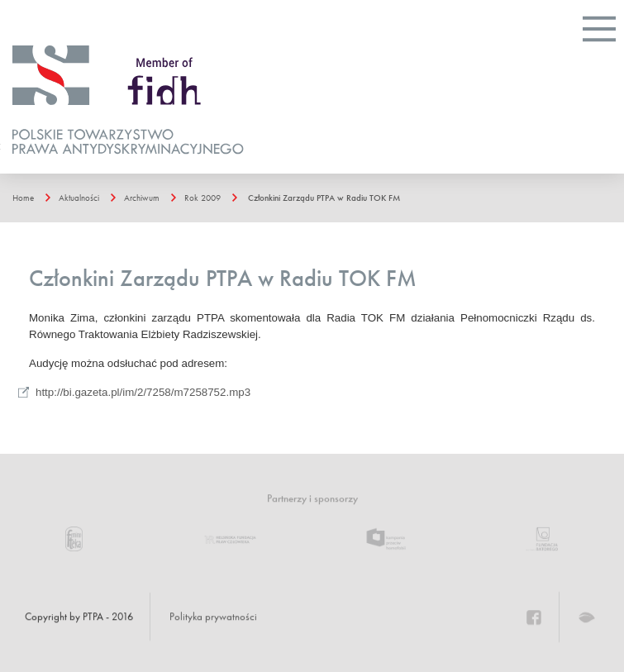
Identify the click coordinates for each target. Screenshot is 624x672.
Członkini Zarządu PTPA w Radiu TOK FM (324, 198)
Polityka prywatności (213, 617)
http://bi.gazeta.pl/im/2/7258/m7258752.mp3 (143, 392)
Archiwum (142, 198)
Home (23, 198)
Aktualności (79, 198)
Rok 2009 (202, 198)
